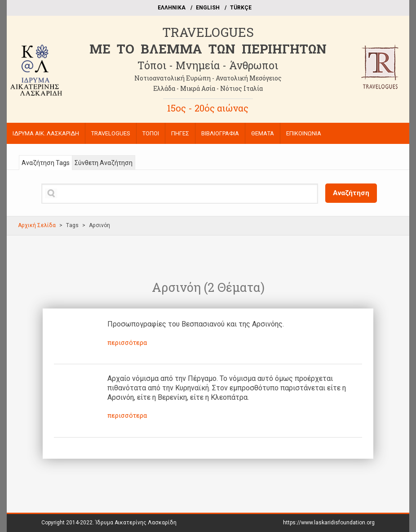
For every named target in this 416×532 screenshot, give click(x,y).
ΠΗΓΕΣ (180, 133)
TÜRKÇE (241, 8)
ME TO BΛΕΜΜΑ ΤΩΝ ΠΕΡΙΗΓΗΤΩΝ (208, 49)
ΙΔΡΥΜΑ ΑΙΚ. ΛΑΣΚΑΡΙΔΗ (46, 133)
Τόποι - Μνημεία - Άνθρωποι (208, 65)
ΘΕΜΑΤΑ (263, 133)
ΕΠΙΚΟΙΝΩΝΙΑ (304, 133)
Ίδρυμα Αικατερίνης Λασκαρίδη (136, 523)
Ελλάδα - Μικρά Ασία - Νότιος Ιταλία (208, 88)
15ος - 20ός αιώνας (208, 108)
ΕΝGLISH (208, 8)
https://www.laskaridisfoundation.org (329, 523)
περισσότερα (127, 343)
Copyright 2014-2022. (109, 523)
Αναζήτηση (351, 193)
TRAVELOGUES (208, 32)
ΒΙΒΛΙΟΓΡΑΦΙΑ (220, 133)
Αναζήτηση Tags (46, 163)
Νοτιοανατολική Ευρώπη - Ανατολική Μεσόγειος (208, 78)
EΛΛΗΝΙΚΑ (172, 8)
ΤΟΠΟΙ (151, 133)
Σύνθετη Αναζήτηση (104, 163)
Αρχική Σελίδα (37, 225)
